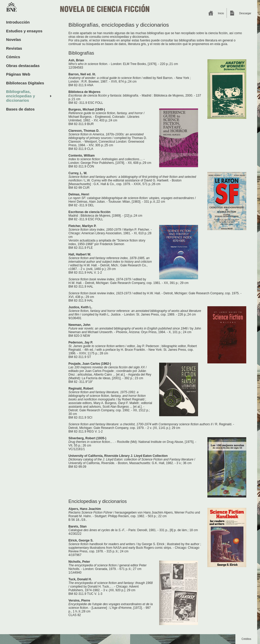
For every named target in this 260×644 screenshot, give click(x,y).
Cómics (13, 57)
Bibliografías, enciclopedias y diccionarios (21, 96)
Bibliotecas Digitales (25, 83)
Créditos (246, 639)
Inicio (221, 13)
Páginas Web (18, 74)
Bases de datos (20, 109)
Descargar (245, 13)
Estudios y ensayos (24, 31)
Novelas (14, 39)
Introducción (18, 22)
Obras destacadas (23, 66)
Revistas (14, 48)
